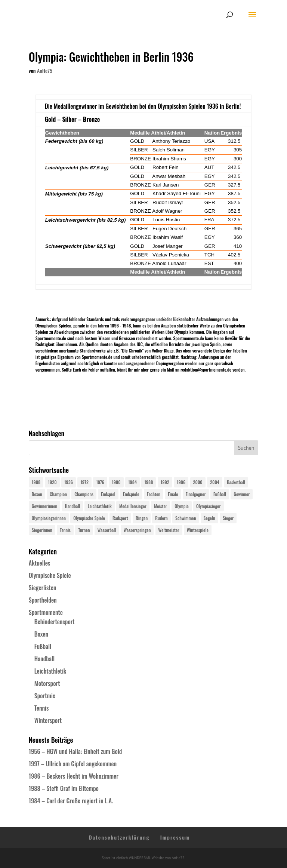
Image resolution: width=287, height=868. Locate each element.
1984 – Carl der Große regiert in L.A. (71, 801)
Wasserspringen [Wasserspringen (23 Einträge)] (137, 530)
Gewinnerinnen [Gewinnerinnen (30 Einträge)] (45, 506)
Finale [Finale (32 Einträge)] (173, 494)
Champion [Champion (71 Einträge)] (58, 494)
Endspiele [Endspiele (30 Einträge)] (131, 494)
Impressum (175, 837)
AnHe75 (45, 70)
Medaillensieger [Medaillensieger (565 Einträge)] (133, 506)
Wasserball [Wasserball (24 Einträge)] (107, 530)
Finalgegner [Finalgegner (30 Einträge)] (196, 494)
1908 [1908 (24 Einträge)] (36, 482)
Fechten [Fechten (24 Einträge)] (154, 494)
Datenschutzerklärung (119, 837)
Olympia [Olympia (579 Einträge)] (181, 506)
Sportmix (45, 696)
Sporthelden (43, 600)
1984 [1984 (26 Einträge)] (132, 482)
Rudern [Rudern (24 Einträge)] (161, 518)
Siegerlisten (43, 588)
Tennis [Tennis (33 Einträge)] (65, 530)
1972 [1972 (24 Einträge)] (84, 482)
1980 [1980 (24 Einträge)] (116, 482)
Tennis (42, 708)
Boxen (41, 634)
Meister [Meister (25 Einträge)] (161, 506)
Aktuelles (39, 563)
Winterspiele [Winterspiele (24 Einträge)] (198, 530)
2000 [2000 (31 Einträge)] (198, 482)
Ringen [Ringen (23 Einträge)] (142, 518)
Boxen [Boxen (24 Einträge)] (37, 494)
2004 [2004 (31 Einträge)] (215, 482)
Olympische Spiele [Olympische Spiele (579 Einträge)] (89, 518)
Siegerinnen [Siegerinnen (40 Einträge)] (42, 530)
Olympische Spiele (50, 575)
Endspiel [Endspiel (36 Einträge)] (108, 494)
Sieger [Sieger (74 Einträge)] (228, 518)
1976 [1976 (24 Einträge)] (100, 482)
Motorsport (47, 683)
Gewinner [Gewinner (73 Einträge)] (242, 494)
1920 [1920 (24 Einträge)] (52, 482)
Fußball (43, 646)
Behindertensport (55, 622)
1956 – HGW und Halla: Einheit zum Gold (75, 751)
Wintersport (48, 720)
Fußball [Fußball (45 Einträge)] (220, 494)
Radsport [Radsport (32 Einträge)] (120, 518)
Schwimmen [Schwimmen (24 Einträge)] (186, 518)
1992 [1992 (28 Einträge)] (165, 482)
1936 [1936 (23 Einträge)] (69, 482)
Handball (44, 659)
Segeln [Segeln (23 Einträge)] (209, 518)
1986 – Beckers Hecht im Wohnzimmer (74, 776)
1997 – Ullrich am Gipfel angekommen (73, 764)
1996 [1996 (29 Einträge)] (181, 482)
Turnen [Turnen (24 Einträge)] (84, 530)
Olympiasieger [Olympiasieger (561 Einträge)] (209, 506)
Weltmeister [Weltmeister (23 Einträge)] (169, 530)
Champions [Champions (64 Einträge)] (84, 494)
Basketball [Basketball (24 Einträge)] (236, 482)
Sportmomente (46, 612)
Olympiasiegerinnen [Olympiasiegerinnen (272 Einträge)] (49, 518)
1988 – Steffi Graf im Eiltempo (64, 788)
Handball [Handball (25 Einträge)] (73, 506)
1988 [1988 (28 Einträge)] (149, 482)
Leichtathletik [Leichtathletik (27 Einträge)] (99, 506)
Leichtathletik (50, 671)
